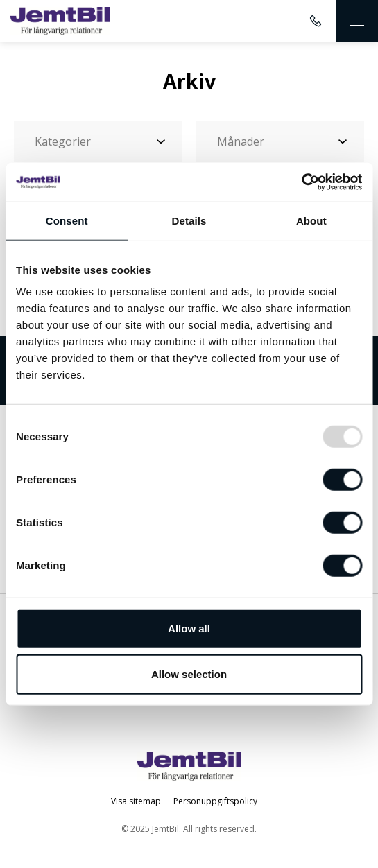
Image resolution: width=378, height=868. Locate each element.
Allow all (189, 628)
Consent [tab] (67, 220)
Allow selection (189, 674)
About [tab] (311, 220)
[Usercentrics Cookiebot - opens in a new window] (301, 182)
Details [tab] (189, 220)
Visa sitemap (136, 801)
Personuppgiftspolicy (215, 801)
